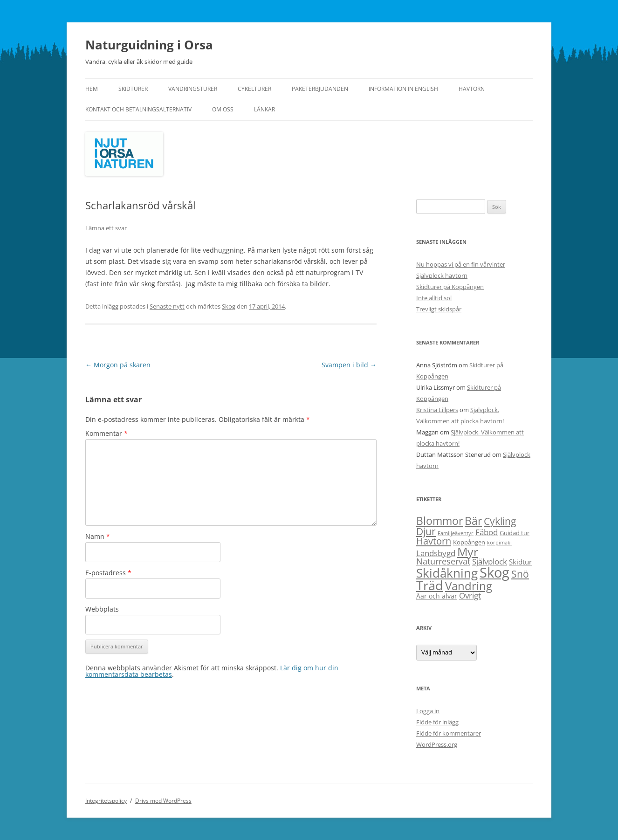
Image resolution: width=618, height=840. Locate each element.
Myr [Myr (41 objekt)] (468, 551)
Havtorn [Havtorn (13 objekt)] (434, 541)
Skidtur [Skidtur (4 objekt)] (520, 562)
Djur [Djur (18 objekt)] (426, 531)
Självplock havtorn (442, 275)
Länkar (264, 109)
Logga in (428, 711)
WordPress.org (437, 744)
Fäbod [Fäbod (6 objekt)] (487, 532)
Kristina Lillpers (437, 410)
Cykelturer (254, 89)
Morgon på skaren (118, 365)
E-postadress (108, 573)
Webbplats (102, 609)
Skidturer (133, 89)
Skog (229, 306)
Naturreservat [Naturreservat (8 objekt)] (443, 561)
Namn (98, 536)
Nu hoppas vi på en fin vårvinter (461, 264)
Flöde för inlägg (437, 722)
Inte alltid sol (434, 298)
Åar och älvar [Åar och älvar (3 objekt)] (437, 596)
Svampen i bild (349, 365)
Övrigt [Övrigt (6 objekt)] (470, 596)
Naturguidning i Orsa (149, 45)
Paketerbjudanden (320, 89)
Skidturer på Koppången (450, 287)
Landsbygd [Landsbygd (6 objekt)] (436, 553)
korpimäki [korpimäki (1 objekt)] (499, 543)
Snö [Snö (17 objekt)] (520, 574)
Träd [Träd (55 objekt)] (430, 585)
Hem (92, 89)
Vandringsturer (193, 89)
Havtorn (472, 89)
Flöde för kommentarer (449, 733)
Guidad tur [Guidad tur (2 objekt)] (515, 533)
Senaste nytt (167, 306)
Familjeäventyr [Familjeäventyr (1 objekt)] (456, 533)
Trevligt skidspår (439, 309)
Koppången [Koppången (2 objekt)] (469, 542)
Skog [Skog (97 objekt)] (494, 572)
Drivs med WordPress (163, 801)
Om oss (223, 109)
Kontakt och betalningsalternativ (138, 109)
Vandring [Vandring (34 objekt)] (469, 586)
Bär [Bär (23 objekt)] (473, 521)
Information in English (403, 89)
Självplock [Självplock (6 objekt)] (490, 561)
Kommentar (106, 433)
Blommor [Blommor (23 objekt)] (439, 521)
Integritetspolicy (106, 801)
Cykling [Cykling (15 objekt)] (500, 521)
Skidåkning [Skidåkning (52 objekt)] (447, 573)
